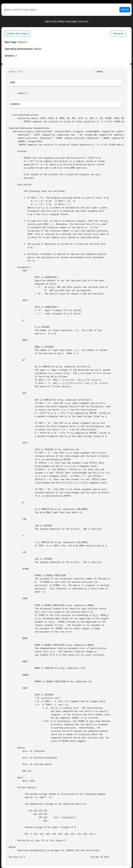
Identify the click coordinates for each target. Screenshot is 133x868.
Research (118, 34)
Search (125, 10)
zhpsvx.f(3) (16, 72)
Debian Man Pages (17, 34)
